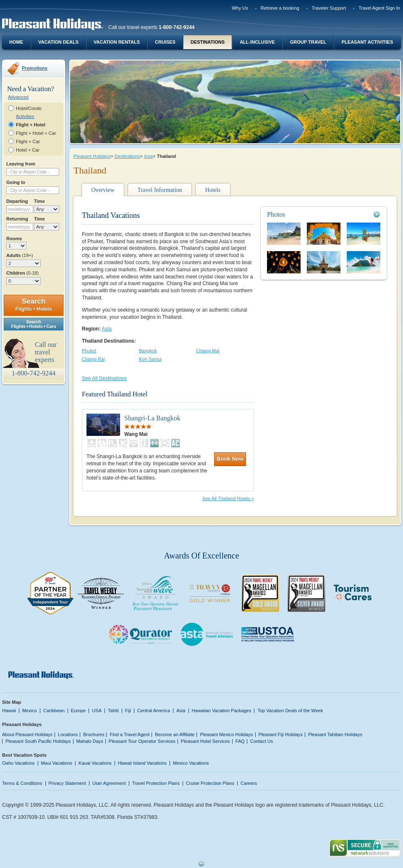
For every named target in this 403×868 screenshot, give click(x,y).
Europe (79, 711)
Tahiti (113, 711)
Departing (17, 201)
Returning (17, 219)
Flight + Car (28, 142)
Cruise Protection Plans (210, 783)
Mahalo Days (90, 741)
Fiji (128, 711)
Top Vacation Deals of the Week (290, 711)
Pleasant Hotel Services (205, 741)
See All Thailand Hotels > (228, 498)
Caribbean (54, 711)
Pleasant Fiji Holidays (281, 734)
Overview (103, 190)
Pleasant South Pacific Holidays (38, 741)
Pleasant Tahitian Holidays (335, 734)
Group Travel (308, 42)
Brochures (94, 734)
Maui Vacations (57, 763)
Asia (148, 156)
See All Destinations (104, 378)
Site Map (12, 702)
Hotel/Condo (29, 108)
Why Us (240, 8)
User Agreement (109, 783)
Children (22, 273)
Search (33, 305)
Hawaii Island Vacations (142, 763)
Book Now (230, 459)
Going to (16, 182)
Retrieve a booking (280, 8)
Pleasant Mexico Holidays (226, 734)
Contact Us (262, 741)
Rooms (14, 239)
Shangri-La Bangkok (152, 418)
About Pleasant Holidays (27, 734)
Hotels (213, 190)
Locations (68, 734)
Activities (25, 116)
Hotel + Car (28, 150)
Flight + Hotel (31, 125)
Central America (154, 711)
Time (39, 201)
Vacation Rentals (117, 42)
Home (16, 42)
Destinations (208, 42)
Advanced (18, 97)
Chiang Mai (208, 351)
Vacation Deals (58, 42)
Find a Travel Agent (130, 734)
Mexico (30, 711)
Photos (276, 214)
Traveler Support (329, 8)
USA (97, 711)
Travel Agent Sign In (379, 8)
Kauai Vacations (95, 763)
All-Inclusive (257, 42)
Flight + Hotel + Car (36, 133)
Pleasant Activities (367, 42)
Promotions (35, 68)
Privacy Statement (67, 783)
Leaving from (21, 164)
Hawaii (9, 711)
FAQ (240, 741)
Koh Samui (150, 359)
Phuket (89, 351)
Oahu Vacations (18, 763)
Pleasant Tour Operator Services (142, 741)
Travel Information (160, 190)
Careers (249, 783)
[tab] (324, 214)
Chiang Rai (93, 359)
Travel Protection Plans (156, 783)
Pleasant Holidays (92, 156)
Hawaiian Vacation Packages (222, 711)
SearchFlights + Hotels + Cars (34, 324)
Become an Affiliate (175, 734)
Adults (20, 255)
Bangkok (148, 351)
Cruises (165, 42)
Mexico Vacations (191, 763)
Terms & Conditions (22, 783)
